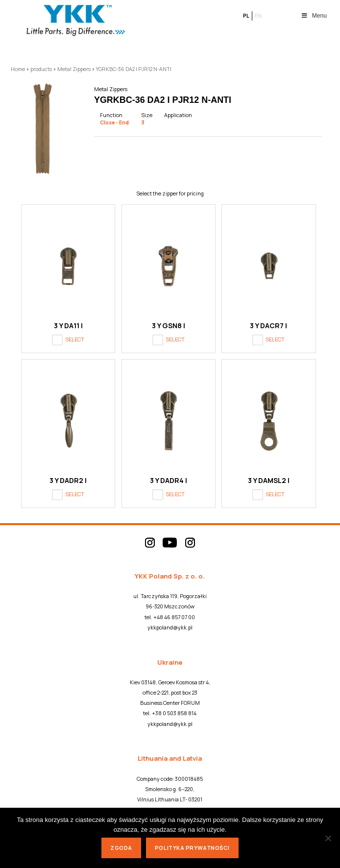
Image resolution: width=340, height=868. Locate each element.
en (258, 16)
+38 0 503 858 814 (174, 713)
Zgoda (121, 848)
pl (246, 16)
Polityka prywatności (192, 848)
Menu (314, 16)
